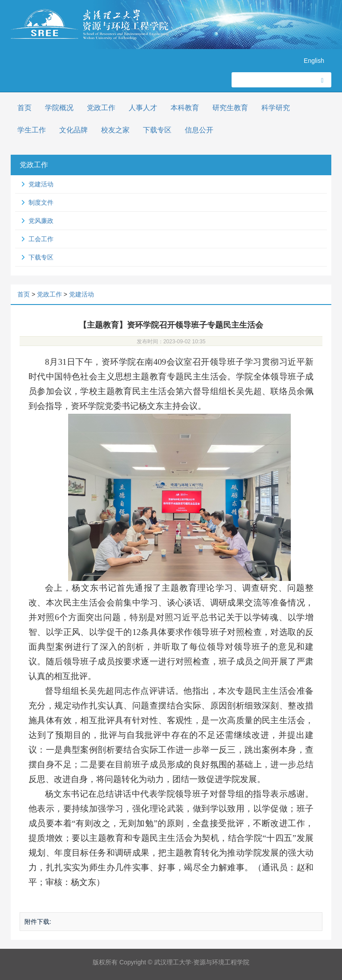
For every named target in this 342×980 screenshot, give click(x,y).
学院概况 (59, 108)
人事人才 (143, 108)
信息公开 (199, 130)
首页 (24, 108)
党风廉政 (41, 221)
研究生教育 (230, 108)
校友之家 (115, 130)
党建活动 (41, 184)
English (314, 61)
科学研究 (276, 108)
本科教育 (185, 108)
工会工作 (41, 239)
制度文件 (41, 202)
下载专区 (157, 130)
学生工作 (32, 130)
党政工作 (101, 108)
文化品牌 (73, 130)
